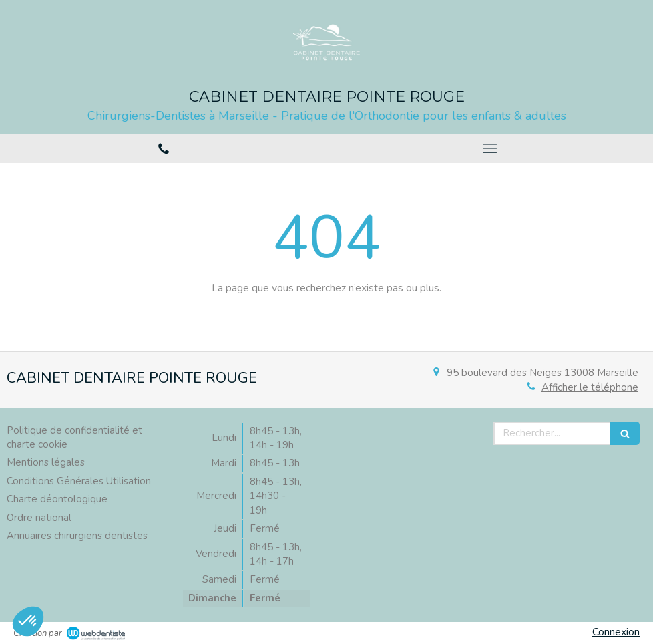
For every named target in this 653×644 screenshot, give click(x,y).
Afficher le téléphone (590, 387)
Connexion (616, 632)
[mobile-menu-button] (490, 148)
